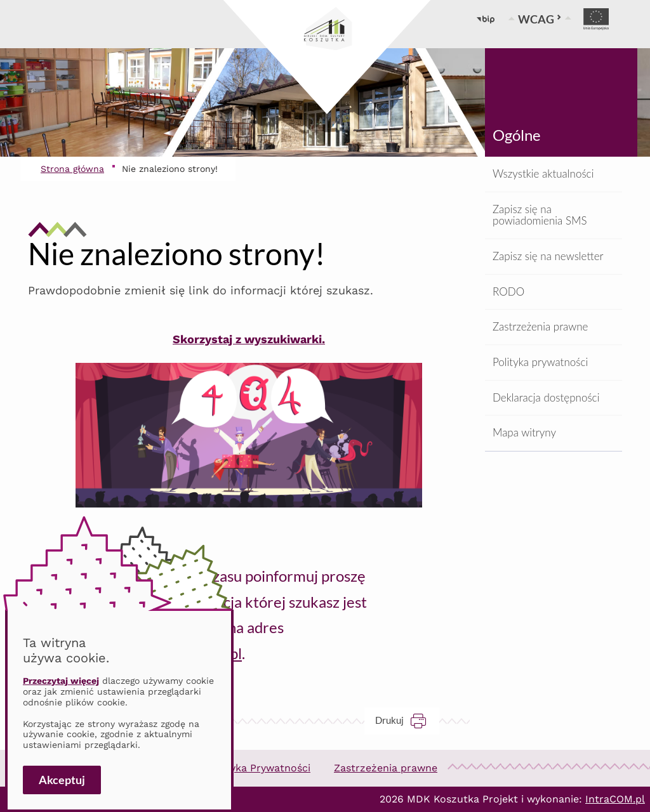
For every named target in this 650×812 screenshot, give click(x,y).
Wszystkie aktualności (543, 174)
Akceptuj (62, 780)
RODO (508, 291)
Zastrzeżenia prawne (540, 326)
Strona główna (72, 169)
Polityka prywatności (540, 362)
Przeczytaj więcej (61, 681)
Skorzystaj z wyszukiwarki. (249, 339)
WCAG (540, 19)
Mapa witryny (524, 432)
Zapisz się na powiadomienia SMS (540, 215)
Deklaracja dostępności (546, 397)
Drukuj (407, 720)
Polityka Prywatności (259, 768)
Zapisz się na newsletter (548, 256)
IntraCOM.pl (615, 799)
